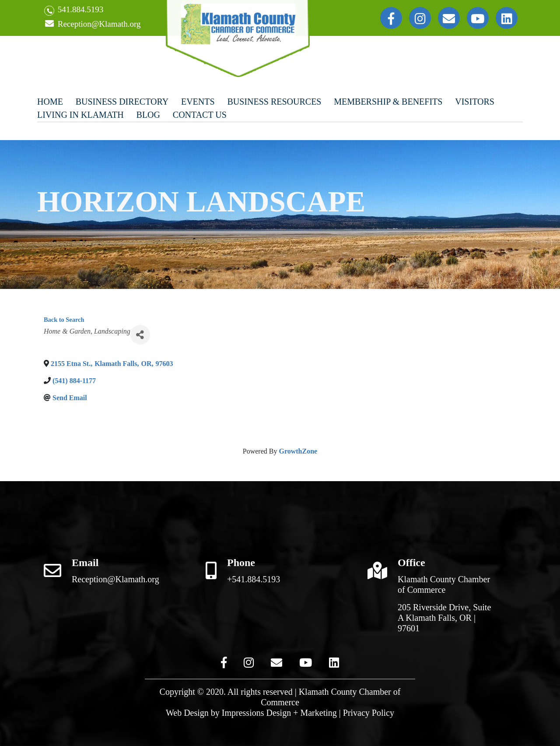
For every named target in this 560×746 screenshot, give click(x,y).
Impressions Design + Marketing (279, 713)
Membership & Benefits (388, 102)
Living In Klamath (80, 115)
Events (198, 102)
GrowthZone (298, 451)
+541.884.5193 (254, 579)
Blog (148, 115)
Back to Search (64, 320)
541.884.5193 (74, 10)
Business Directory (122, 102)
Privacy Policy (369, 713)
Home (50, 102)
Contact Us (200, 115)
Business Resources (274, 102)
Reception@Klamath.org (92, 24)
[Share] (140, 335)
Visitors (475, 102)
